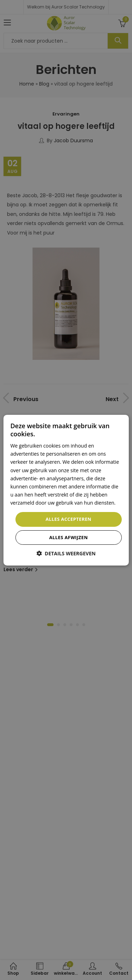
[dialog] (66, 490)
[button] (66, 553)
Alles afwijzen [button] (69, 537)
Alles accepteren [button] (68, 519)
